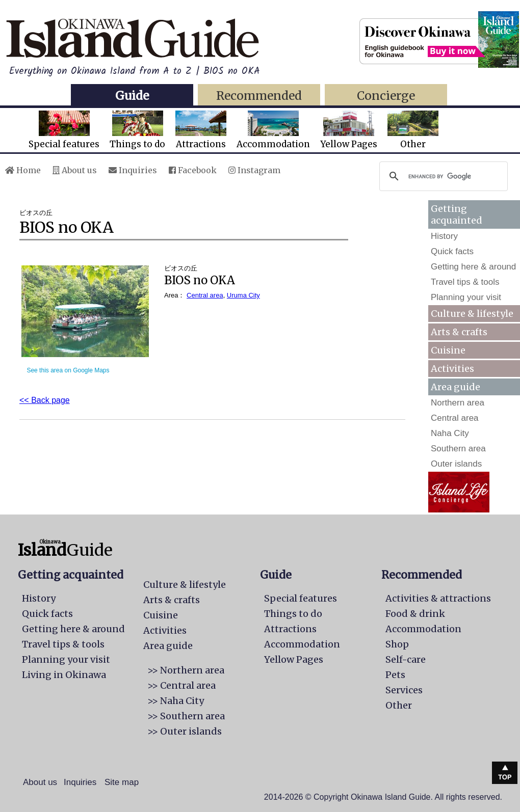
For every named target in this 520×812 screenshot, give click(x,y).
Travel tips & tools (465, 282)
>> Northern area (186, 670)
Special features (64, 130)
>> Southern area (186, 716)
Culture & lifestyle (472, 314)
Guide (132, 96)
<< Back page (45, 400)
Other (413, 130)
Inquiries (133, 170)
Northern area (458, 403)
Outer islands (456, 464)
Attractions (201, 130)
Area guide (168, 646)
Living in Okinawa (64, 675)
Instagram (254, 170)
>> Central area (181, 685)
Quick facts (452, 251)
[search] (442, 176)
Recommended (259, 96)
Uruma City (243, 295)
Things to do (137, 130)
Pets (395, 675)
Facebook (193, 170)
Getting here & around (473, 267)
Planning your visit (466, 297)
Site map (122, 782)
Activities (452, 369)
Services (404, 690)
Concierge (386, 96)
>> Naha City (176, 701)
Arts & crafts (459, 332)
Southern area (458, 449)
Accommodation (273, 130)
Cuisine (448, 350)
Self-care (406, 659)
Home (23, 170)
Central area (205, 295)
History (444, 236)
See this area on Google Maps (68, 370)
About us (75, 170)
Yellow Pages (349, 130)
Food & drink (415, 614)
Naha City (450, 433)
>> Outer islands (185, 731)
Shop (397, 644)
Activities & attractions (438, 598)
